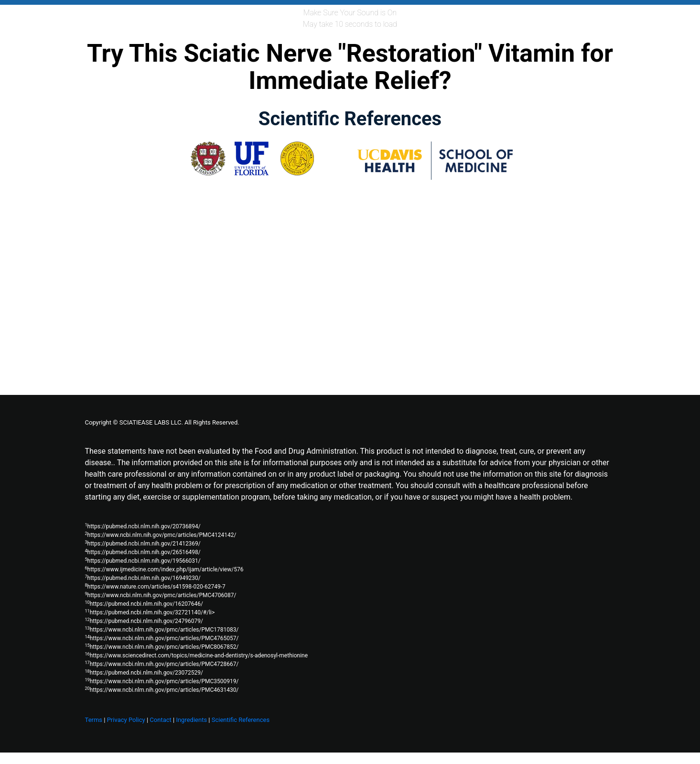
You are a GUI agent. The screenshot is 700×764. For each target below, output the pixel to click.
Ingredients (191, 720)
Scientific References (241, 720)
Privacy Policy (126, 720)
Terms (94, 720)
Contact (160, 720)
